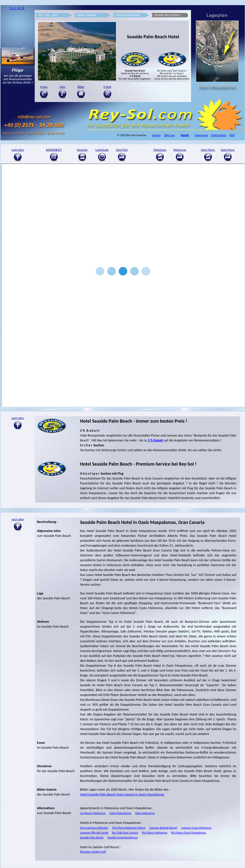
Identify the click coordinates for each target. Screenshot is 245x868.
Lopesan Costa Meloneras (196, 828)
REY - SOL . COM (48, 15)
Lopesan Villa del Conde (94, 833)
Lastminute (102, 150)
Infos (63, 87)
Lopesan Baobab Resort (163, 828)
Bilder (81, 87)
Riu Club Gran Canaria (125, 833)
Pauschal (82, 150)
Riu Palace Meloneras (155, 833)
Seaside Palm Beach (92, 837)
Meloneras (160, 150)
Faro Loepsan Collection (94, 828)
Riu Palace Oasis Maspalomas (189, 833)
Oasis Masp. (208, 150)
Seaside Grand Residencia (122, 837)
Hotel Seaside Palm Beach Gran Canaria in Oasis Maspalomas (122, 794)
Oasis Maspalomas (120, 813)
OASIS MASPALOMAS (128, 15)
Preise (44, 87)
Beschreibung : (48, 522)
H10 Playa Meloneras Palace (129, 828)
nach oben (18, 519)
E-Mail (107, 87)
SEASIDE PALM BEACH (167, 15)
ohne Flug (122, 150)
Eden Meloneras (145, 813)
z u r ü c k (17, 8)
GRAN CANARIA (86, 15)
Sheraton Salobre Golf (93, 852)
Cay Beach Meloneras (93, 813)
